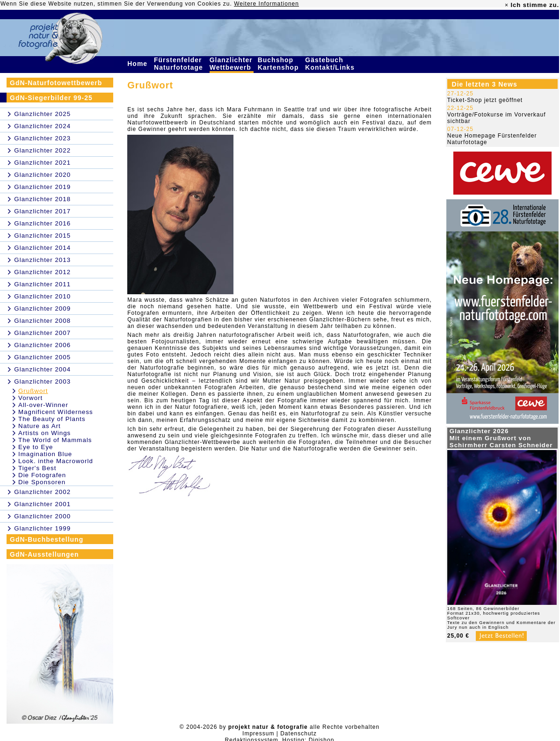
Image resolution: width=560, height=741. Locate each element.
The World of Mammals (55, 440)
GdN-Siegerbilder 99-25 (51, 98)
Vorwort (30, 398)
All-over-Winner (43, 405)
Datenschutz (298, 734)
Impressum (258, 734)
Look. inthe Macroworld (56, 461)
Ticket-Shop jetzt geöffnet (485, 100)
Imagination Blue (45, 454)
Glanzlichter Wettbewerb (232, 64)
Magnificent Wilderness (56, 412)
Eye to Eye (36, 447)
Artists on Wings (44, 433)
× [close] (507, 5)
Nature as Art (40, 426)
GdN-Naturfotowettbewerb (56, 83)
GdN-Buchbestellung (47, 539)
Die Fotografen (42, 475)
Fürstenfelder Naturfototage (180, 64)
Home (138, 64)
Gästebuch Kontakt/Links (331, 64)
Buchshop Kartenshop (280, 64)
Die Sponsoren (42, 482)
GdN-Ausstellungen (44, 554)
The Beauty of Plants (52, 419)
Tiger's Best (37, 468)
